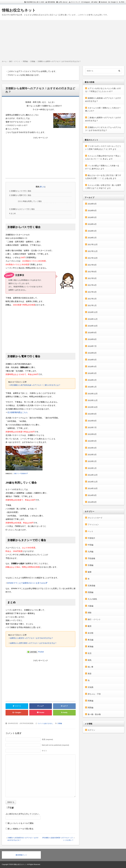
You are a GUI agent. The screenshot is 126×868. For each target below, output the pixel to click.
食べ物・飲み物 (94, 714)
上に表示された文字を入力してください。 (23, 814)
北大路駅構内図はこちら (18, 412)
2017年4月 (92, 285)
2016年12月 (93, 312)
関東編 (91, 701)
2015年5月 (92, 441)
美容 (90, 674)
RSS (123, 2)
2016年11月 (93, 319)
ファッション (93, 524)
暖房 (90, 626)
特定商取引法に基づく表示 (35, 2)
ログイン (91, 730)
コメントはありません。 (46, 723)
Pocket (41, 652)
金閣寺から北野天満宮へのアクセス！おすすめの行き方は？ (33, 643)
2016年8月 (92, 339)
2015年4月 (92, 448)
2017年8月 (92, 272)
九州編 (91, 552)
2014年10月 (93, 488)
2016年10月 (93, 326)
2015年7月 (92, 427)
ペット (91, 531)
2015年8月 (92, 421)
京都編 (60, 723)
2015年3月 (92, 455)
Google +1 (114, 2)
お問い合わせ (63, 2)
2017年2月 (92, 299)
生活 (90, 653)
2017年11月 (93, 251)
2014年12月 (93, 475)
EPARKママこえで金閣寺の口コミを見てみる (26, 583)
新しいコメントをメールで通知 (21, 823)
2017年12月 (93, 244)
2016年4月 (92, 366)
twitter (95, 2)
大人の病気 (92, 599)
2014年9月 (92, 495)
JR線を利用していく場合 (30, 201)
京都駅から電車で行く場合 (20, 195)
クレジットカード (95, 518)
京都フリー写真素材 (20, 473)
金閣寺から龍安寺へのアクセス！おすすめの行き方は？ (32, 638)
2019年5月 (92, 204)
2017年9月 (92, 265)
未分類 (91, 633)
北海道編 (91, 586)
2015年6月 (92, 434)
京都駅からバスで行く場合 (20, 191)
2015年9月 (92, 414)
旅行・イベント (94, 619)
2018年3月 (92, 231)
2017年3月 (92, 292)
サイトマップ (76, 2)
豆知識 (91, 687)
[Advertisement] (63, 38)
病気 (90, 660)
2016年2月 (92, 380)
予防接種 (91, 558)
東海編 (91, 646)
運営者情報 (51, 2)
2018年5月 (92, 217)
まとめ (13, 213)
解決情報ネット (21, 855)
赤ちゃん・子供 (94, 694)
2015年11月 (93, 400)
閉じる (42, 187)
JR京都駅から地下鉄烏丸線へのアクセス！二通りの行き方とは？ (35, 385)
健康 (90, 572)
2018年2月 (92, 238)
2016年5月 (92, 360)
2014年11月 (93, 482)
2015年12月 (93, 394)
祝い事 (91, 667)
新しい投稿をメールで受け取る (21, 829)
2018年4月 (92, 224)
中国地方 (91, 538)
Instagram (87, 2)
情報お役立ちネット (19, 10)
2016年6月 (92, 353)
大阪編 (91, 606)
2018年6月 (92, 211)
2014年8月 (92, 502)
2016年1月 (92, 387)
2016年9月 (92, 333)
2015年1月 (92, 468)
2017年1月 (92, 305)
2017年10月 (93, 258)
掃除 (90, 613)
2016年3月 (92, 373)
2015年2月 (92, 461)
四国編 (91, 592)
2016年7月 (92, 346)
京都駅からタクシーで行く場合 (22, 209)
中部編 (91, 545)
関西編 (91, 708)
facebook (104, 2)
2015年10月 (93, 407)
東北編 (91, 640)
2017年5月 (92, 278)
